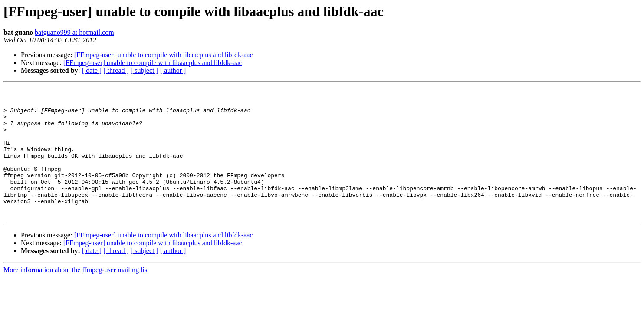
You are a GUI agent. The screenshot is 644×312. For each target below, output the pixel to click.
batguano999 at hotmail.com (74, 32)
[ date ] (92, 70)
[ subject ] (145, 70)
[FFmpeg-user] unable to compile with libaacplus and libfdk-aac (164, 55)
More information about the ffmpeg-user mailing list (76, 296)
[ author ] (173, 70)
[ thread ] (116, 70)
